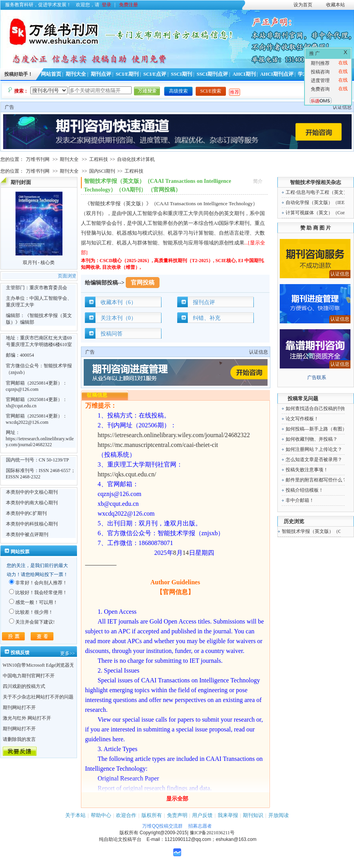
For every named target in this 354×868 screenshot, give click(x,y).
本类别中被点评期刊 (27, 534)
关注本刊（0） (118, 318)
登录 (106, 5)
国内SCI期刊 (102, 171)
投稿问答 (112, 334)
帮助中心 (101, 815)
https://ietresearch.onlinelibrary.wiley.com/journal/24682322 (40, 442)
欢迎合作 (126, 815)
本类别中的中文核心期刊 (32, 492)
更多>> (68, 653)
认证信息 (342, 107)
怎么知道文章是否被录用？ (314, 460)
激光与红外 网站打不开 (27, 718)
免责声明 (177, 815)
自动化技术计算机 (136, 159)
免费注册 (128, 5)
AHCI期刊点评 (277, 74)
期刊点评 (101, 74)
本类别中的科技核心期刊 (32, 524)
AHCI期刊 (244, 74)
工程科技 (99, 159)
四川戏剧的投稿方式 (24, 686)
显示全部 (177, 799)
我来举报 (228, 815)
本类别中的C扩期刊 (26, 513)
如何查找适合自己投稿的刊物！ (319, 408)
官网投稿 (143, 283)
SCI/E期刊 (127, 74)
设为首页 (303, 5)
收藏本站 (336, 5)
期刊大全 (76, 74)
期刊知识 (253, 815)
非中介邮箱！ (300, 500)
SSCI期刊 (182, 74)
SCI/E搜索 (211, 91)
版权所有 (152, 815)
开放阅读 (279, 815)
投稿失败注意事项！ (307, 470)
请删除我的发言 (19, 739)
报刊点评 (204, 302)
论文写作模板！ (302, 419)
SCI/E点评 (155, 74)
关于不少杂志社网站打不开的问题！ (40, 697)
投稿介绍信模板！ (304, 490)
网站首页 (51, 74)
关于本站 (75, 815)
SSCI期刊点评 (212, 74)
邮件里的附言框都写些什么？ (316, 480)
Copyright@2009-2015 (163, 833)
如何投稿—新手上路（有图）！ (319, 429)
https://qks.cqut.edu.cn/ (127, 474)
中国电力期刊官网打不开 (29, 676)
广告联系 (317, 377)
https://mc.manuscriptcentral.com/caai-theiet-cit (158, 445)
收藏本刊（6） (118, 302)
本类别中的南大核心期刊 (32, 503)
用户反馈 (202, 815)
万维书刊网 (38, 159)
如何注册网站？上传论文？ (314, 449)
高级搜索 (178, 91)
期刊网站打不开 (19, 708)
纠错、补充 (207, 318)
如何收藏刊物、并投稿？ (312, 439)
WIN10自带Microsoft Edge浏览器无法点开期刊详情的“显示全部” (69, 665)
